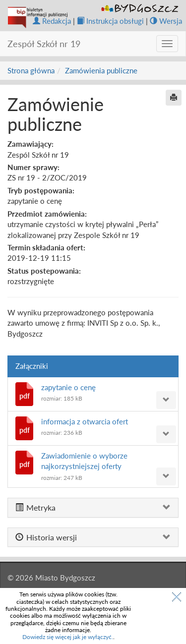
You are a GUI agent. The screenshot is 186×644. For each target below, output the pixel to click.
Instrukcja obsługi (110, 21)
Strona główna (31, 70)
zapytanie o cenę (68, 387)
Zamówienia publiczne (101, 70)
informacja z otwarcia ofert (85, 421)
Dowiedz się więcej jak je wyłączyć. (68, 637)
